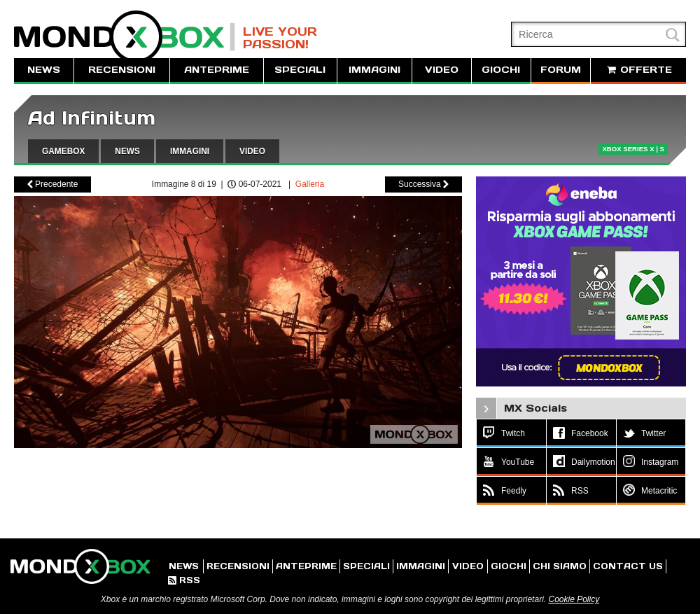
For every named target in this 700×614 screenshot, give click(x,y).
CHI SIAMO (560, 566)
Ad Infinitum (92, 118)
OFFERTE (638, 70)
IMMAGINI (374, 70)
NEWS (44, 70)
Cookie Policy (574, 599)
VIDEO (442, 70)
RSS (184, 580)
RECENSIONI (122, 70)
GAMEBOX (63, 151)
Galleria (310, 184)
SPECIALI (300, 70)
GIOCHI (501, 70)
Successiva (423, 184)
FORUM (561, 70)
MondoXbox (125, 37)
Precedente (53, 184)
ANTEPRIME (217, 70)
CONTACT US (628, 566)
